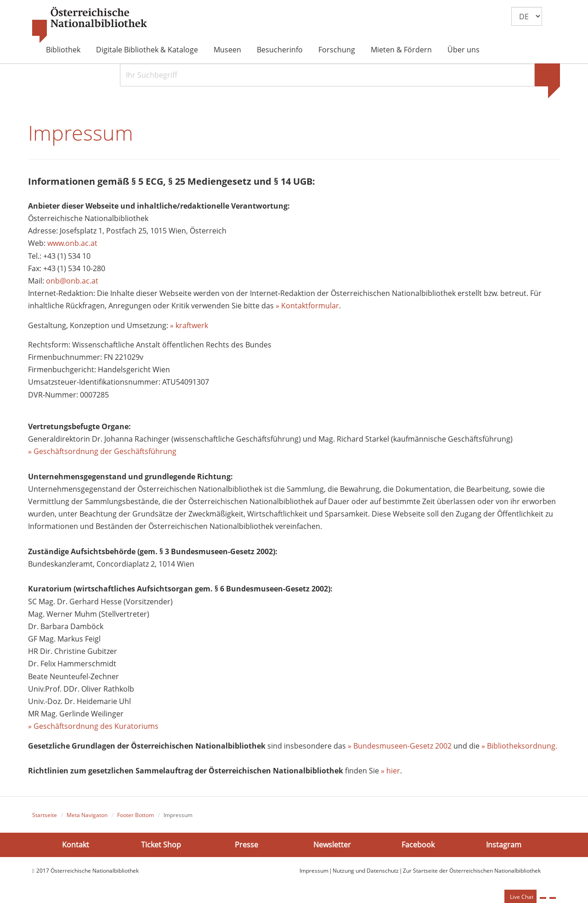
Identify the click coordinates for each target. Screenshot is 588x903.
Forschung (337, 50)
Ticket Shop (161, 844)
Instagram (504, 844)
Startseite (45, 815)
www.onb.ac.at (72, 243)
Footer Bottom (136, 815)
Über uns (464, 50)
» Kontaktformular (307, 306)
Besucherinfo (280, 50)
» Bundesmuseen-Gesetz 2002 (400, 746)
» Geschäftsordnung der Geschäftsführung (102, 451)
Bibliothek (63, 50)
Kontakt (76, 844)
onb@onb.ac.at (72, 281)
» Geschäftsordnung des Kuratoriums (93, 726)
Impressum (314, 871)
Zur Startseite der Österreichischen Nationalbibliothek (472, 871)
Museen (227, 50)
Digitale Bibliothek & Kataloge (147, 50)
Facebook (418, 844)
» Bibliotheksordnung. (519, 746)
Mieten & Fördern (401, 50)
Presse (246, 844)
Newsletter (332, 844)
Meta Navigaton (87, 815)
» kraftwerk (189, 325)
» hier (390, 771)
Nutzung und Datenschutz (366, 871)
